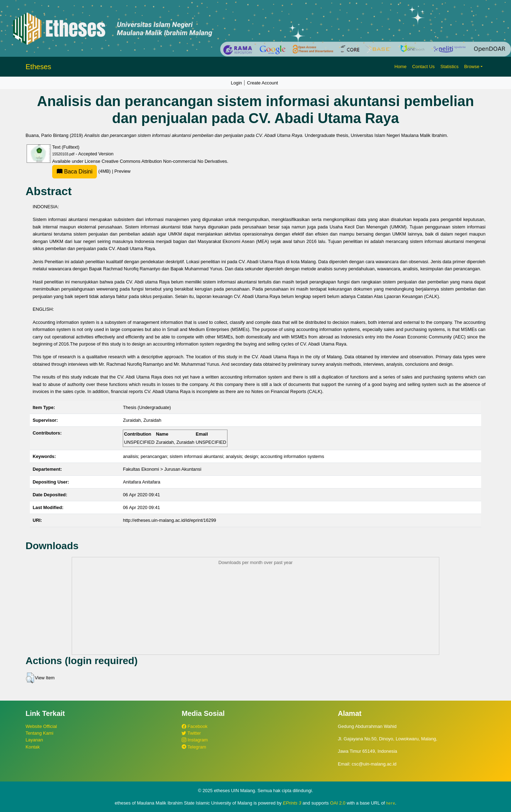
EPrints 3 (292, 803)
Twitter (191, 733)
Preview (122, 171)
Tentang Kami (39, 733)
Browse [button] (472, 67)
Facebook (195, 726)
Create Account (263, 83)
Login (237, 83)
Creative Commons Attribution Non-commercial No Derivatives (164, 161)
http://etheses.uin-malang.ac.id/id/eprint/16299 (169, 520)
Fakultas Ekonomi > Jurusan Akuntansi (162, 469)
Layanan (34, 740)
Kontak (33, 747)
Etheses (38, 67)
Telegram (194, 747)
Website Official (41, 726)
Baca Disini (75, 172)
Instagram (195, 740)
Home (400, 67)
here (391, 803)
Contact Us (424, 67)
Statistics (449, 67)
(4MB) (82, 171)
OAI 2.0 (338, 803)
